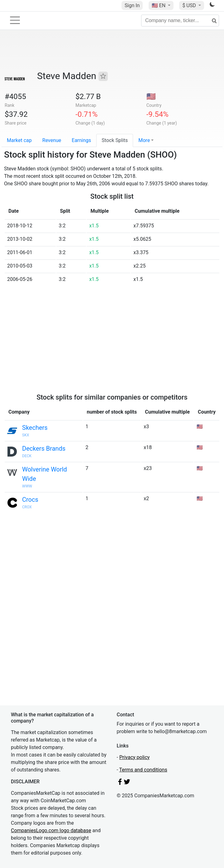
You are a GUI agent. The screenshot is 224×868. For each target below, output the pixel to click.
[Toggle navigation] (15, 20)
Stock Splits (115, 140)
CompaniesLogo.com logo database (51, 830)
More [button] (144, 140)
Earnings (81, 140)
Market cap (19, 140)
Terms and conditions (143, 770)
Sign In (132, 5)
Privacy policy (135, 757)
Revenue (52, 140)
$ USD (190, 5)
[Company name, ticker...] (180, 21)
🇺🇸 (159, 5)
